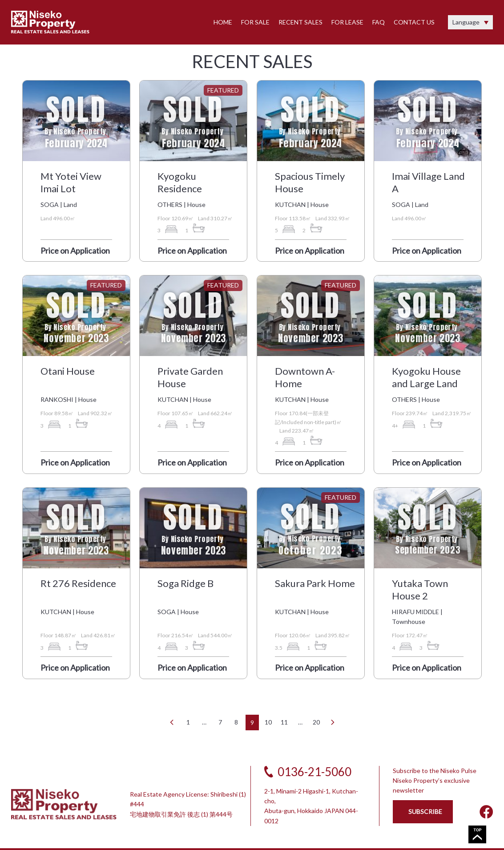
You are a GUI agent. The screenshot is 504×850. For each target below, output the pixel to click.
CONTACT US (414, 22)
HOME (223, 22)
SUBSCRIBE (425, 812)
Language (466, 22)
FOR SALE (255, 22)
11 (284, 722)
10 (268, 722)
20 (316, 722)
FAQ (379, 22)
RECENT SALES (300, 22)
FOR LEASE (347, 22)
